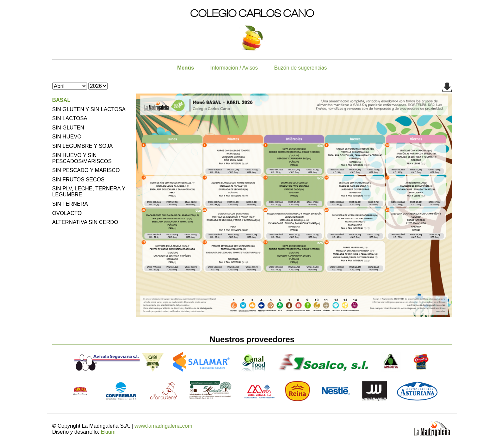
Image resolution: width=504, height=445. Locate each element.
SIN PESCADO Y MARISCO (86, 170)
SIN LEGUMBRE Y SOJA (83, 146)
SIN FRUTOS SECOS (78, 180)
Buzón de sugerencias (300, 68)
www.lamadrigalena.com (163, 426)
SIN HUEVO (67, 137)
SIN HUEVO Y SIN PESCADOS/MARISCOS (82, 158)
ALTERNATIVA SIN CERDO (85, 222)
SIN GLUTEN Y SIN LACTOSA (89, 109)
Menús (186, 68)
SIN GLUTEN (68, 128)
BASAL (61, 100)
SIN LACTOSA (70, 118)
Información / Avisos (234, 68)
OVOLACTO (67, 213)
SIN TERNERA (70, 204)
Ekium (108, 432)
